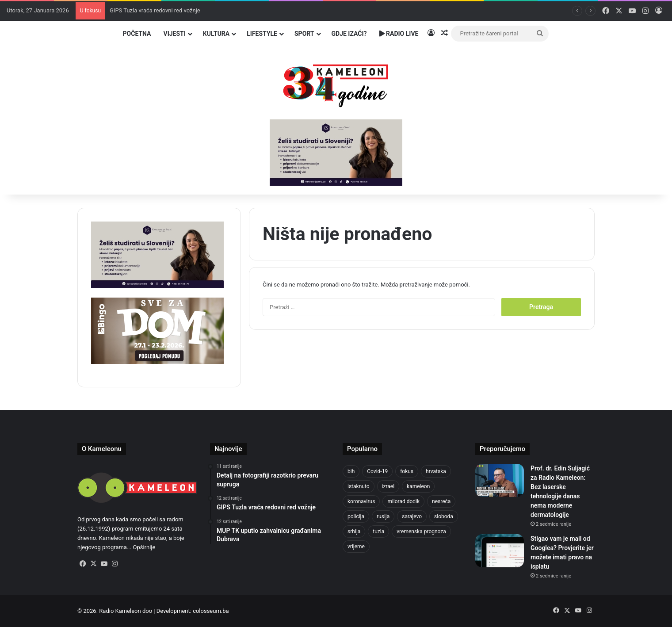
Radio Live (399, 34)
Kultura (216, 34)
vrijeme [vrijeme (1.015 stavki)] (356, 547)
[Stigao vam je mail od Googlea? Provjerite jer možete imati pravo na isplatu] (500, 551)
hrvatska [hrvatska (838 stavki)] (436, 471)
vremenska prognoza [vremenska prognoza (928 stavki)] (421, 531)
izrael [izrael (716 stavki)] (388, 486)
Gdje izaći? (349, 34)
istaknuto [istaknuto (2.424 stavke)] (359, 486)
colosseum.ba (211, 611)
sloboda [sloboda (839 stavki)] (444, 516)
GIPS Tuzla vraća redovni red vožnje (155, 10)
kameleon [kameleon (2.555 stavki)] (418, 486)
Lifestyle (262, 34)
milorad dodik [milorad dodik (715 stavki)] (403, 501)
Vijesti (174, 34)
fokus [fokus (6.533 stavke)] (407, 471)
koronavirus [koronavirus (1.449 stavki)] (361, 501)
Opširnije (144, 547)
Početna (137, 34)
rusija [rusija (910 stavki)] (383, 516)
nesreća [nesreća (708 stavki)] (441, 501)
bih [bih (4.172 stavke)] (351, 471)
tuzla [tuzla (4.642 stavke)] (378, 531)
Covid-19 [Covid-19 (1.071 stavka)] (377, 471)
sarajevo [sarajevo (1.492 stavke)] (412, 516)
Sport (304, 34)
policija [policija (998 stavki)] (356, 516)
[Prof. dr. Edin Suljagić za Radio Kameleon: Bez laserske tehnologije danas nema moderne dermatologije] (500, 480)
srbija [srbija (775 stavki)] (354, 531)
